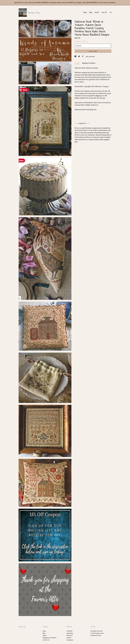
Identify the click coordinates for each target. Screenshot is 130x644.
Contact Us (46, 640)
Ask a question (90, 56)
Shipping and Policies (50, 638)
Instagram (70, 640)
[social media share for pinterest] (83, 56)
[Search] (111, 13)
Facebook (69, 631)
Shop (85, 12)
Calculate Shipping (81, 41)
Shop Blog (70, 633)
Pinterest (70, 635)
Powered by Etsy (96, 635)
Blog (91, 12)
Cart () (104, 12)
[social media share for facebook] (76, 56)
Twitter (69, 638)
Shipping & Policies (89, 63)
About (97, 12)
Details (77, 63)
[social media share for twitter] (79, 56)
